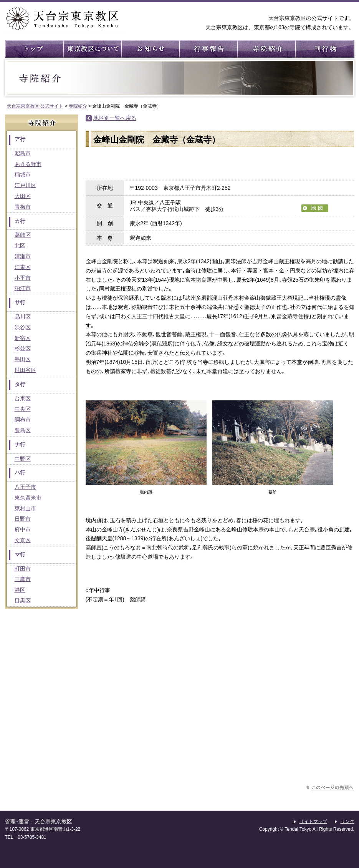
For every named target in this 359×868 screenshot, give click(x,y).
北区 (20, 246)
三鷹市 (23, 579)
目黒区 (23, 601)
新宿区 (23, 338)
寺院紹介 (266, 49)
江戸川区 (25, 185)
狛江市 (23, 288)
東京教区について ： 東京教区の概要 (92, 49)
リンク (347, 822)
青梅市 (23, 207)
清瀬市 (23, 256)
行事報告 (208, 49)
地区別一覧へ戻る (115, 118)
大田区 (23, 196)
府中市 (23, 529)
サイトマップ (313, 822)
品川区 (23, 317)
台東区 (23, 398)
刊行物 (324, 49)
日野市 (23, 519)
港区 (20, 590)
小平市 (23, 278)
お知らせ (150, 49)
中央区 (23, 409)
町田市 (23, 569)
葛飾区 (23, 235)
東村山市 (25, 508)
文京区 (23, 540)
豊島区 (23, 430)
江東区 (23, 267)
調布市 (23, 420)
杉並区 (23, 349)
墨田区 (23, 359)
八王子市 (25, 487)
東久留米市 (28, 498)
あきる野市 (28, 164)
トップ (34, 49)
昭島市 (23, 153)
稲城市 (23, 174)
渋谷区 (23, 327)
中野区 (23, 459)
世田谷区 (25, 370)
